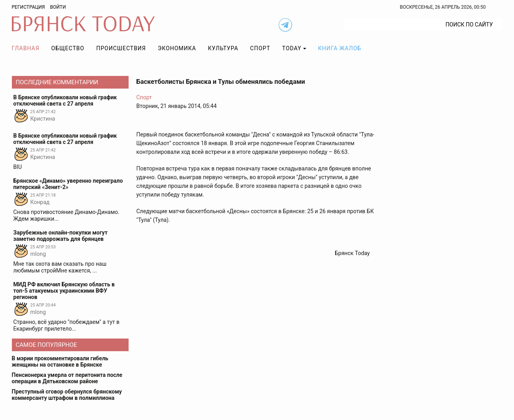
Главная (26, 48)
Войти (58, 7)
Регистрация (28, 7)
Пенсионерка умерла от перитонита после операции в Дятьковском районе (67, 378)
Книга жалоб (340, 48)
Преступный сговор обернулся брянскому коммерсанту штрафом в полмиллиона (67, 395)
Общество (68, 48)
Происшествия (121, 48)
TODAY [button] (292, 48)
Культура (223, 48)
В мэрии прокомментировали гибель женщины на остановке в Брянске (60, 361)
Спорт (260, 48)
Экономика (177, 48)
